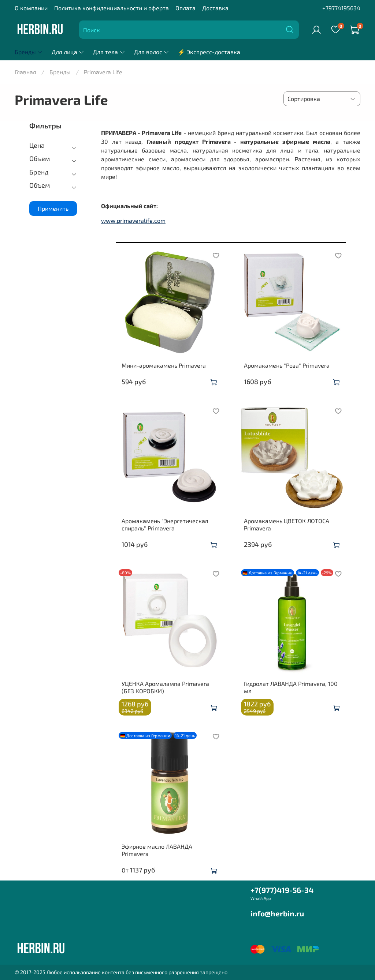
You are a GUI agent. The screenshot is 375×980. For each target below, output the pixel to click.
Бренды (29, 52)
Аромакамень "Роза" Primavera (287, 365)
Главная (25, 72)
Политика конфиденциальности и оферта (112, 8)
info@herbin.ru (277, 913)
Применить (53, 208)
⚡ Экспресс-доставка (209, 52)
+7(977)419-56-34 (282, 890)
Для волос (152, 52)
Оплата (185, 8)
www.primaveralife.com (133, 220)
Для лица (68, 52)
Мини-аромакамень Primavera (164, 365)
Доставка (215, 8)
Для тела (109, 52)
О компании (31, 8)
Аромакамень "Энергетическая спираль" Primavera (165, 524)
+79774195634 (341, 8)
